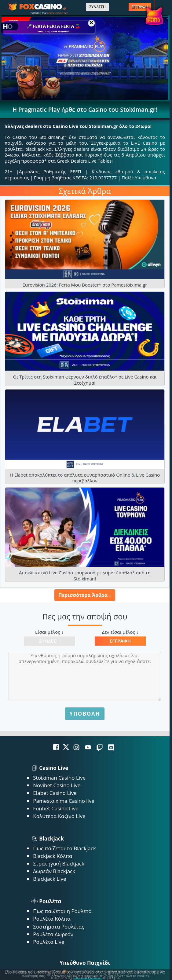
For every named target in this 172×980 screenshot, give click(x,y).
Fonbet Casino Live (56, 808)
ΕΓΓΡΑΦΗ (140, 7)
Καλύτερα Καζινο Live (59, 816)
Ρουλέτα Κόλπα (52, 919)
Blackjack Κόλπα (53, 856)
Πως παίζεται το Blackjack (64, 848)
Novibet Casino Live (57, 785)
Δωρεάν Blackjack (54, 871)
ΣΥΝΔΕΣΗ (97, 7)
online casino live (57, 13)
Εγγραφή (120, 641)
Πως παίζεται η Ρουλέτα (62, 911)
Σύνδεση (49, 641)
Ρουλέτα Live (49, 942)
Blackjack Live (49, 879)
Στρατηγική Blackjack (59, 864)
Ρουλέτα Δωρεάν (53, 934)
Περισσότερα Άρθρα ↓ (85, 595)
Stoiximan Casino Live (59, 778)
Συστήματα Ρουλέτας (59, 927)
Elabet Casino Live (55, 793)
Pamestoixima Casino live (64, 801)
